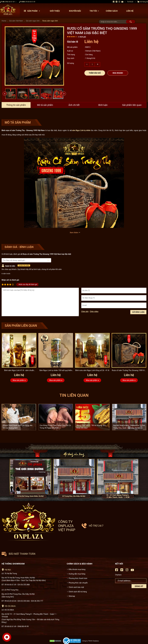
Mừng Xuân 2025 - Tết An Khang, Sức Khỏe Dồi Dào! (91, 427)
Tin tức (95, 11)
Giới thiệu (55, 11)
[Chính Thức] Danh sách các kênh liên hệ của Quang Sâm (18, 427)
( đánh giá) (82, 37)
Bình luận (103, 105)
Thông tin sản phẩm (16, 105)
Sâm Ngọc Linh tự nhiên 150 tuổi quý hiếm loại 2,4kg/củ (56, 371)
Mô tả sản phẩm (45, 105)
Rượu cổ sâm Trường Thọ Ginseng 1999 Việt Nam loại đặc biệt (129, 371)
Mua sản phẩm (18, 380)
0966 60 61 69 (10, 2)
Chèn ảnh (85, 311)
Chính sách (112, 11)
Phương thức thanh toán (78, 569)
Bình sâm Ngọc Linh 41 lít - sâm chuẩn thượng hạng (19, 371)
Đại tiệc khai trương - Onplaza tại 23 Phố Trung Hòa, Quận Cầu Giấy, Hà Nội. (129, 427)
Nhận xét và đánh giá (10, 280)
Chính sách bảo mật (76, 578)
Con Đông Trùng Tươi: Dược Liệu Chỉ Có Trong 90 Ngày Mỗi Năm (55, 427)
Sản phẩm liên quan (132, 105)
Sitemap (72, 586)
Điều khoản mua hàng (77, 560)
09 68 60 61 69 (30, 2)
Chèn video (94, 311)
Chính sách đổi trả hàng (78, 582)
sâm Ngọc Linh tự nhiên (81, 130)
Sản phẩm (32, 11)
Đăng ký (139, 577)
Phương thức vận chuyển (78, 573)
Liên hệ (130, 11)
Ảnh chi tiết (74, 105)
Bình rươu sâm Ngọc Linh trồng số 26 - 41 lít (92, 370)
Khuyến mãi (75, 11)
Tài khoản (130, 2)
